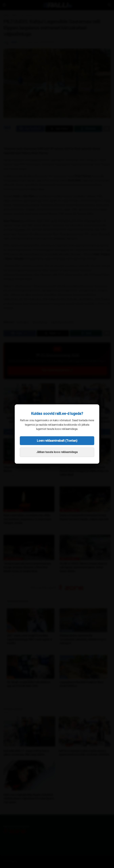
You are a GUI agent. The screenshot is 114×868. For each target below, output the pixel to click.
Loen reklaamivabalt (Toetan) (57, 441)
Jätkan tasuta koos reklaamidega (57, 452)
